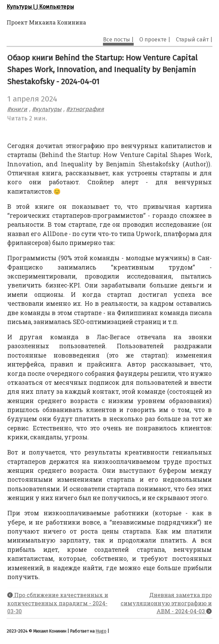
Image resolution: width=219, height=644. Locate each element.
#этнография (85, 109)
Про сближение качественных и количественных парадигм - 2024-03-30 (58, 603)
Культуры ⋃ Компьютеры (40, 7)
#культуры (47, 109)
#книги (17, 109)
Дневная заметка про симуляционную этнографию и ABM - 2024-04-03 (166, 603)
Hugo (101, 631)
